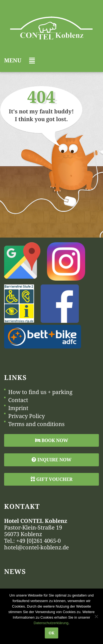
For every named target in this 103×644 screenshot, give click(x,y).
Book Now (52, 440)
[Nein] (96, 616)
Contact (18, 400)
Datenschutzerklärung (51, 623)
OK (51, 633)
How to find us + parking (40, 392)
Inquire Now (51, 460)
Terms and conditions (36, 424)
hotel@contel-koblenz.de (37, 547)
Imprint (18, 408)
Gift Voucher (51, 479)
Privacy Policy (27, 416)
